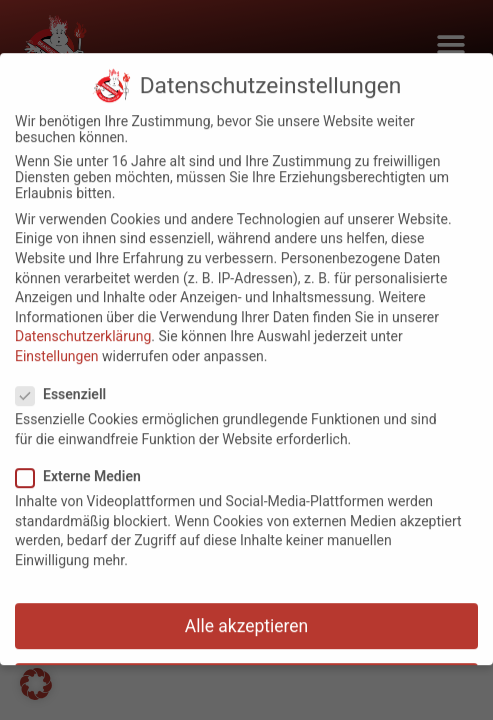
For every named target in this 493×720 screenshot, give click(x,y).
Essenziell (67, 385)
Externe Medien (84, 467)
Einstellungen (57, 347)
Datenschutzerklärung (83, 327)
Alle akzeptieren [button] (247, 616)
